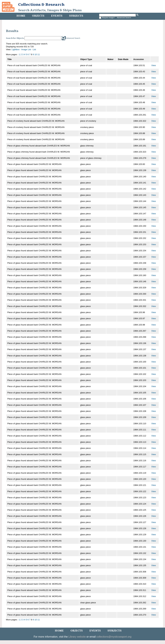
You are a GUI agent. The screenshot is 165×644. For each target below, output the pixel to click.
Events (57, 16)
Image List (26, 49)
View (154, 65)
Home (21, 16)
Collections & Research (41, 5)
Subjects (76, 16)
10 (36, 54)
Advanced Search (124, 18)
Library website (77, 637)
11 (39, 54)
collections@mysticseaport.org (114, 637)
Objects (38, 16)
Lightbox (16, 49)
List (34, 49)
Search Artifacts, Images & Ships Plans (50, 10)
